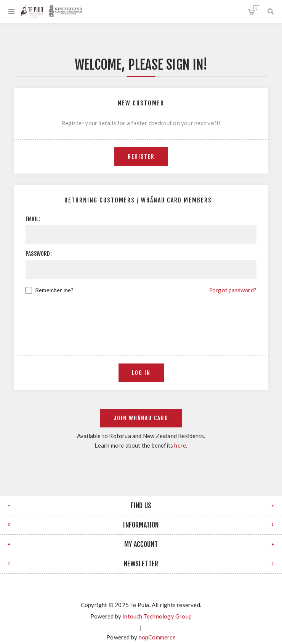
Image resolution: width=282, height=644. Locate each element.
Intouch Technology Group (157, 616)
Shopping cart (256, 8)
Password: (39, 254)
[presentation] (141, 316)
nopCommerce (157, 637)
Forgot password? (233, 290)
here (180, 445)
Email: (33, 219)
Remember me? (54, 290)
